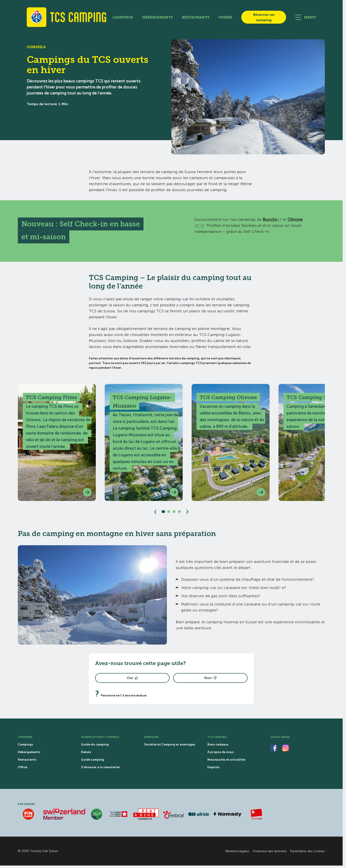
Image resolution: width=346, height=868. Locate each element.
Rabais (86, 752)
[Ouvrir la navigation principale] (305, 17)
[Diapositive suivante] (187, 514)
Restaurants (196, 17)
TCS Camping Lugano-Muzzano (142, 404)
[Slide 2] (169, 514)
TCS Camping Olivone (228, 400)
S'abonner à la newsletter (101, 767)
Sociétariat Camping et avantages (170, 745)
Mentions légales (237, 851)
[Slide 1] (163, 514)
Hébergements (158, 17)
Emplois (213, 767)
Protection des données (270, 851)
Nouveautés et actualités (226, 760)
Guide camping (93, 760)
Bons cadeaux (218, 745)
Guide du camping (95, 745)
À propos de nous (221, 752)
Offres (225, 17)
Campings (123, 17)
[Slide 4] (179, 514)
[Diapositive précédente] (155, 514)
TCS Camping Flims (51, 400)
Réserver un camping (264, 17)
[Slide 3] (174, 514)
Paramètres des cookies (308, 851)
